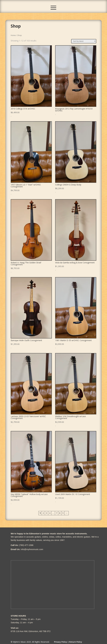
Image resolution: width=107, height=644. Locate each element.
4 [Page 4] (50, 513)
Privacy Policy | (61, 642)
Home (13, 35)
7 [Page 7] (57, 513)
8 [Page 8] (60, 513)
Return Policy (76, 642)
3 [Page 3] (47, 513)
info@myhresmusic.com (32, 549)
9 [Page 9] (63, 513)
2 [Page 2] (43, 513)
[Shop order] (84, 41)
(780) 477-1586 (26, 545)
